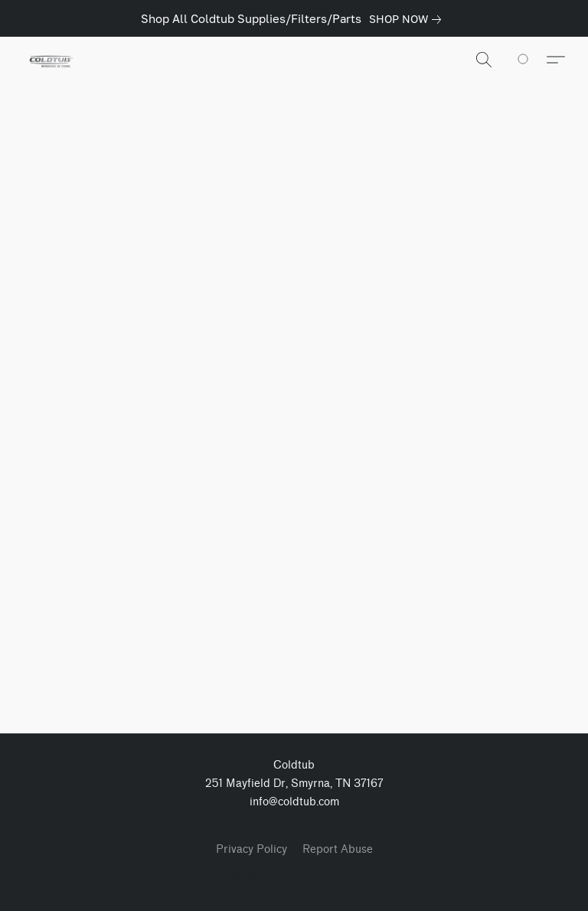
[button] (50, 60)
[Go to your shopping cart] (531, 60)
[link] (408, 19)
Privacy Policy (252, 849)
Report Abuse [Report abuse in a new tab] (338, 849)
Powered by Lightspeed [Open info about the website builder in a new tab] (294, 878)
